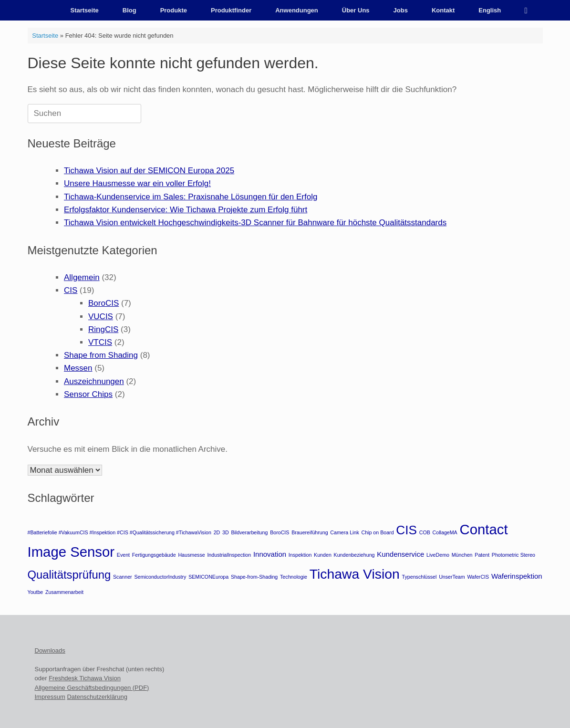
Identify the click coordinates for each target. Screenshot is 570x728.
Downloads (50, 650)
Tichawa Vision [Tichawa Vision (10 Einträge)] (355, 574)
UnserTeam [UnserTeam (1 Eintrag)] (452, 577)
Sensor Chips (88, 394)
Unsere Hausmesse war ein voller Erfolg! (137, 183)
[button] (529, 10)
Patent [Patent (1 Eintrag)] (482, 555)
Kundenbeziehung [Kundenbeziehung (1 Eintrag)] (354, 555)
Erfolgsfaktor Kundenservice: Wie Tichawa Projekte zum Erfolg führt (186, 210)
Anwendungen (297, 10)
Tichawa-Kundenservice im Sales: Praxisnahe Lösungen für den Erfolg (191, 197)
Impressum (50, 697)
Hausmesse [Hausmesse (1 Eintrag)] (191, 555)
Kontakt (443, 10)
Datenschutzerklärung (97, 697)
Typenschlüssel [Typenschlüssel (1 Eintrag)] (420, 577)
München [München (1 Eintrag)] (462, 555)
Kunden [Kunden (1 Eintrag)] (323, 555)
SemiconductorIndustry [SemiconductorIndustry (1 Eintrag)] (160, 577)
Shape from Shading (101, 355)
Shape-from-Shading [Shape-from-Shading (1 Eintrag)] (254, 577)
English (490, 10)
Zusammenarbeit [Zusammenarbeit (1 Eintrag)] (64, 592)
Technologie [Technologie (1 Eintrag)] (294, 577)
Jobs (401, 10)
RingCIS (103, 329)
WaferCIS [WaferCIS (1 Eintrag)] (478, 577)
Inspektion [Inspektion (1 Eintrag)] (300, 555)
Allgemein (82, 277)
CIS (71, 290)
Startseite (85, 10)
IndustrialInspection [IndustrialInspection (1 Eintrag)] (229, 555)
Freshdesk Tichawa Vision (85, 678)
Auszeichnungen (94, 381)
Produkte (174, 10)
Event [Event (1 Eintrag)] (123, 555)
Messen (78, 368)
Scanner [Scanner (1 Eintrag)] (123, 577)
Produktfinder (231, 10)
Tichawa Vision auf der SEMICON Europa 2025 (149, 171)
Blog (130, 10)
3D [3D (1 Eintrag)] (226, 532)
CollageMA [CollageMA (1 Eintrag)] (445, 532)
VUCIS (101, 317)
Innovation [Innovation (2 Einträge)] (270, 554)
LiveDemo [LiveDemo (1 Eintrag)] (438, 555)
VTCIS (100, 342)
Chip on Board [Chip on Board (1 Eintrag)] (377, 532)
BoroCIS (104, 303)
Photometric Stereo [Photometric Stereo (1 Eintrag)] (513, 555)
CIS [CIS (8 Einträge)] (406, 530)
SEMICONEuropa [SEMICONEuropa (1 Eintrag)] (208, 577)
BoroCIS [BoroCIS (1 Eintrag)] (280, 532)
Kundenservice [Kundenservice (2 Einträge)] (400, 554)
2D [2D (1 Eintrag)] (217, 532)
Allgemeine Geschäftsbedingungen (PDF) (92, 688)
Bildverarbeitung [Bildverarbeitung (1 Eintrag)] (249, 532)
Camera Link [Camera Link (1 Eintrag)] (344, 532)
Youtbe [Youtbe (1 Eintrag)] (36, 592)
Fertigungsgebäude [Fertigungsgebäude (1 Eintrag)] (154, 555)
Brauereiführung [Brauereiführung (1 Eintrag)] (310, 532)
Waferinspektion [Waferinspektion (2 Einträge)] (517, 576)
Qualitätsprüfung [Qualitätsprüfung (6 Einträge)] (69, 575)
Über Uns (356, 10)
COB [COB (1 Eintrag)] (425, 532)
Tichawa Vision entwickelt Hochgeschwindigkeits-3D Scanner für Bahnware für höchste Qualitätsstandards (255, 223)
